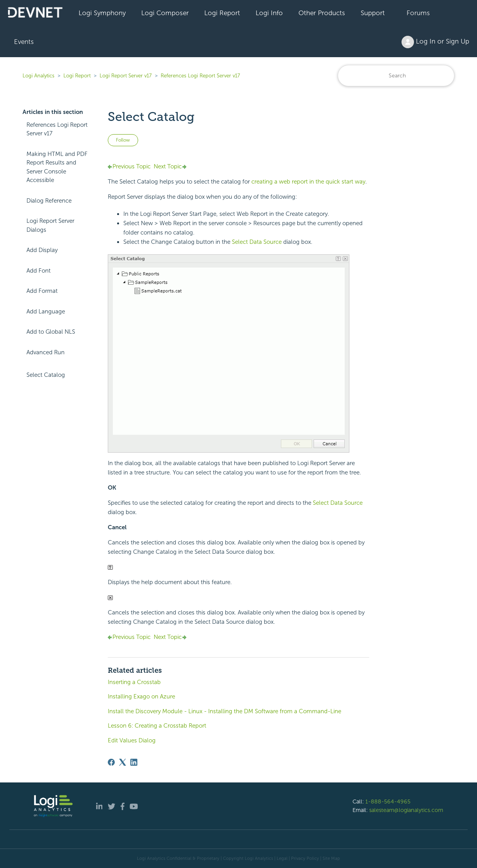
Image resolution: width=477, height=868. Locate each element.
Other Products (322, 13)
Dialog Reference (49, 201)
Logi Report (222, 13)
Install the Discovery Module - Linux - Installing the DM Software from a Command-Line (224, 711)
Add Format (42, 291)
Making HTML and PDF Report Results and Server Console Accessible (57, 167)
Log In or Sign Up (435, 42)
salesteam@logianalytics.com (406, 810)
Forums (418, 13)
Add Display (42, 250)
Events (24, 42)
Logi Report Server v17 (126, 76)
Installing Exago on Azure (141, 696)
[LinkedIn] (134, 762)
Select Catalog (46, 375)
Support (373, 13)
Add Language (46, 311)
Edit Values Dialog (132, 740)
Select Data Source (257, 242)
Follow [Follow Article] (123, 140)
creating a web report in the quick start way (308, 182)
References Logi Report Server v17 (200, 76)
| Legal (281, 858)
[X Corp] (123, 762)
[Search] (396, 76)
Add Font (39, 271)
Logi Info (269, 13)
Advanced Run (46, 352)
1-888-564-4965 (388, 801)
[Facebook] (111, 762)
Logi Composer (165, 13)
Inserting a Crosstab (134, 682)
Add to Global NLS (51, 332)
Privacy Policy (305, 858)
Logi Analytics (39, 76)
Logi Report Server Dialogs (50, 225)
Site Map (331, 858)
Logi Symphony (102, 13)
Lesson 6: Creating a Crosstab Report (157, 726)
